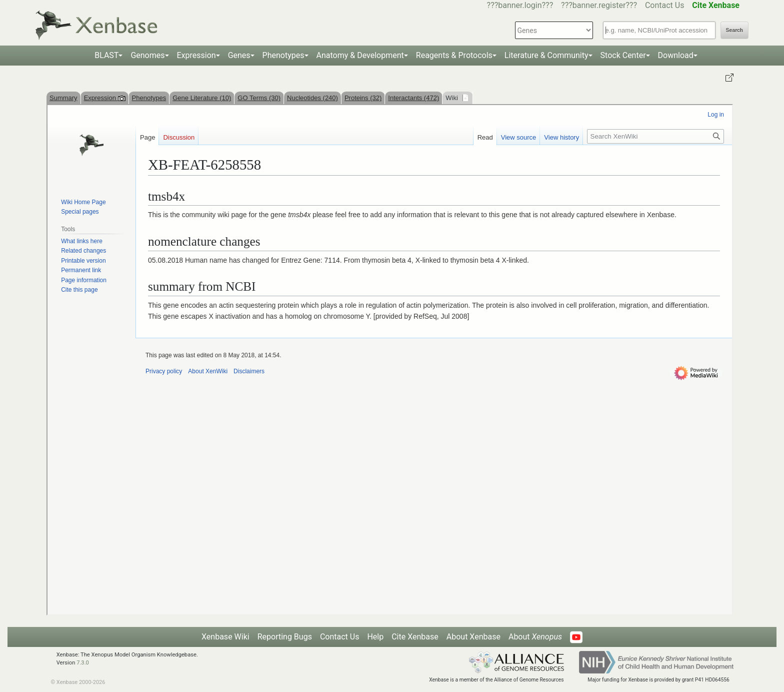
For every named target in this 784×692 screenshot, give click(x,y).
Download (676, 55)
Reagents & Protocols (454, 55)
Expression (196, 55)
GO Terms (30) (259, 98)
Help (375, 637)
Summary (63, 98)
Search (734, 30)
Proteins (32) (363, 98)
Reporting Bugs (285, 637)
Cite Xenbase (415, 637)
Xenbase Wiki (225, 637)
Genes (239, 55)
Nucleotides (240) (312, 98)
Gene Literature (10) (202, 98)
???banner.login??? (520, 5)
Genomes (147, 55)
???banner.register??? (599, 5)
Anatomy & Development (360, 55)
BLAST (106, 55)
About (535, 637)
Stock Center (623, 55)
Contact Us (665, 5)
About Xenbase (473, 637)
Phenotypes (283, 55)
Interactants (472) (413, 98)
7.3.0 (83, 663)
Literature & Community (546, 55)
